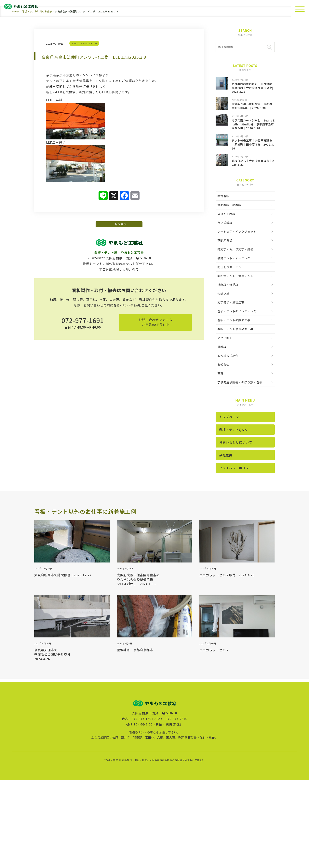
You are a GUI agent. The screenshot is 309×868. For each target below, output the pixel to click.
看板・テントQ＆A (126, 384)
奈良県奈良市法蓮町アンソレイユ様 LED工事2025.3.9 (117, 128)
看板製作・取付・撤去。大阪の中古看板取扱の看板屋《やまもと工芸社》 (163, 848)
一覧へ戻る (119, 299)
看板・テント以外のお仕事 (86, 115)
